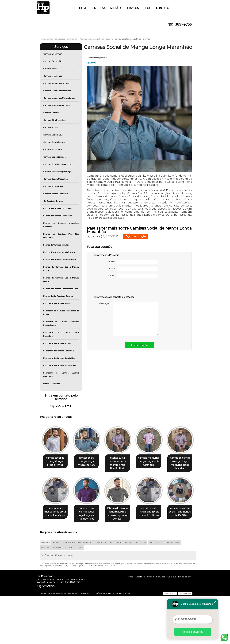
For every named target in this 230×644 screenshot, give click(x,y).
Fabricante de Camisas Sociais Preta (60, 365)
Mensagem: (128, 319)
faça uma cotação (136, 236)
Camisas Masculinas (53, 76)
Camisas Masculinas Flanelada (57, 91)
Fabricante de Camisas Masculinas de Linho (61, 312)
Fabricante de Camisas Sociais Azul (60, 351)
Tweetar (91, 63)
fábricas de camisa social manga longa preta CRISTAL (88, 563)
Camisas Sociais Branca (54, 142)
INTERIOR (122, 590)
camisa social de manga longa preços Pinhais (56, 461)
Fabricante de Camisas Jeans (57, 303)
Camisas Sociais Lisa (53, 149)
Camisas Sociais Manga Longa (57, 172)
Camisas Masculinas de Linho (57, 83)
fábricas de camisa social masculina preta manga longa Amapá (153, 514)
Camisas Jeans (50, 69)
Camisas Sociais (51, 127)
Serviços (132, 8)
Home (83, 8)
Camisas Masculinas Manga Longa (59, 98)
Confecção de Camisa (53, 201)
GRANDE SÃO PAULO (104, 590)
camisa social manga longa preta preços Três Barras (56, 563)
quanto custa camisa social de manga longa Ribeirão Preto (121, 463)
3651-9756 (183, 24)
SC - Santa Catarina (74, 595)
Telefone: (132, 276)
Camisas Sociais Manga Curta (57, 164)
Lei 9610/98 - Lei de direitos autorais (102, 614)
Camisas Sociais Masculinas (56, 179)
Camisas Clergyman (53, 54)
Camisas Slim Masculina (55, 120)
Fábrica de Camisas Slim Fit (56, 245)
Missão (115, 8)
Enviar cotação (139, 345)
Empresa (99, 8)
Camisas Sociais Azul (53, 135)
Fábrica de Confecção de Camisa (58, 296)
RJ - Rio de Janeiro (172, 590)
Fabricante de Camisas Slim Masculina (61, 334)
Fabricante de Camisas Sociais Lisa (59, 358)
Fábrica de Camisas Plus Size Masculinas (61, 236)
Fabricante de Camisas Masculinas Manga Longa (61, 323)
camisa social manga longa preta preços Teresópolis (88, 512)
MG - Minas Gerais (138, 590)
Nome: (133, 262)
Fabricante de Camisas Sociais (57, 343)
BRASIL (56, 590)
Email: (134, 269)
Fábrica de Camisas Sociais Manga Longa (61, 280)
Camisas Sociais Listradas (55, 157)
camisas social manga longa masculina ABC (88, 461)
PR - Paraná (155, 590)
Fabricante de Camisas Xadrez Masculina (61, 375)
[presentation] (115, 287)
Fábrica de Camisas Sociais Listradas (60, 260)
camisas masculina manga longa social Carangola (153, 461)
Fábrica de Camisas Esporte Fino (58, 208)
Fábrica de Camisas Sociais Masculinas (61, 289)
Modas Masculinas (52, 384)
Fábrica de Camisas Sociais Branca (59, 252)
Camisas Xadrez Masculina (56, 194)
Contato (163, 8)
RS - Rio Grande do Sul (52, 595)
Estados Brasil (84, 590)
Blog (147, 8)
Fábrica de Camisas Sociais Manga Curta (61, 269)
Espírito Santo (69, 590)
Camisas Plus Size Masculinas (57, 105)
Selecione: (46, 590)
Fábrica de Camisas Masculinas (58, 216)
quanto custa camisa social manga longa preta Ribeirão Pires (121, 514)
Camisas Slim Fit (51, 113)
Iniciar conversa (193, 632)
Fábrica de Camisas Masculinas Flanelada (61, 225)
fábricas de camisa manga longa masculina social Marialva (56, 514)
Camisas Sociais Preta (54, 186)
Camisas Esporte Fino (53, 61)
